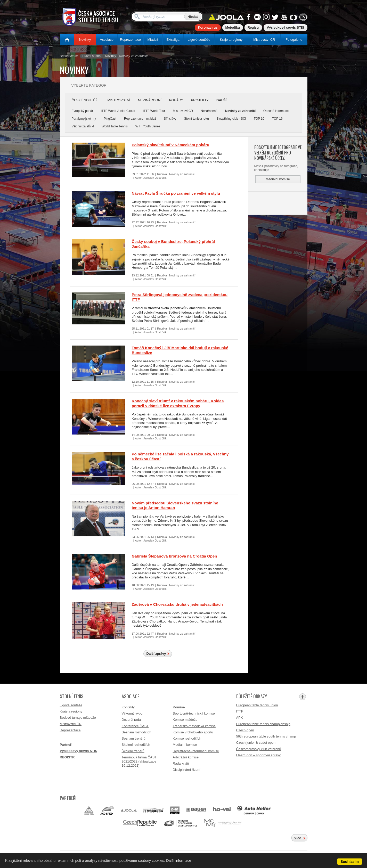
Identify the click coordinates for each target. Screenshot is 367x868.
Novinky (85, 40)
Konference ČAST (135, 726)
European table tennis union (257, 705)
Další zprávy (156, 654)
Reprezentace (130, 40)
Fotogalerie (294, 40)
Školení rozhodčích (136, 745)
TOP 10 (259, 119)
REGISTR (67, 757)
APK (240, 718)
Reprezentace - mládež (140, 119)
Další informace (179, 861)
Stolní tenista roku (197, 119)
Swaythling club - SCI (231, 119)
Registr (253, 27)
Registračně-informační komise (196, 751)
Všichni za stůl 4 (83, 126)
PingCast (110, 119)
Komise (179, 707)
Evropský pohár (82, 111)
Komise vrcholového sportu (193, 732)
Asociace (107, 40)
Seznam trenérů (134, 738)
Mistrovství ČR (264, 40)
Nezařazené (209, 111)
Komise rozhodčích (187, 738)
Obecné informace (276, 111)
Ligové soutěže (199, 40)
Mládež (153, 40)
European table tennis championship (263, 724)
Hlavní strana (92, 56)
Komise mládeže (185, 720)
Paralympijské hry (84, 119)
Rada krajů (181, 763)
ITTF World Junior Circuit (118, 111)
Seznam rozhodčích (137, 732)
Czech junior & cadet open (256, 743)
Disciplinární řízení (187, 770)
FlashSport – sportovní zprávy (259, 755)
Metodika (233, 27)
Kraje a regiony (231, 40)
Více (298, 838)
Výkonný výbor (133, 713)
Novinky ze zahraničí (240, 111)
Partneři (66, 745)
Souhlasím (350, 862)
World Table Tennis (115, 126)
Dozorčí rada (131, 720)
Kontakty (128, 707)
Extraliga (173, 40)
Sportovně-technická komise (194, 713)
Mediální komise (278, 179)
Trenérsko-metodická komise (194, 726)
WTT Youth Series (148, 126)
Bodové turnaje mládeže (78, 718)
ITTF (240, 711)
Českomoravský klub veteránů (259, 749)
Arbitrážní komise (186, 757)
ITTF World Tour (154, 111)
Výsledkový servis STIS (285, 27)
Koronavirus (208, 27)
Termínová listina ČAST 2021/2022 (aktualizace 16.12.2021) (139, 761)
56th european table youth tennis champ (266, 736)
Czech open (245, 730)
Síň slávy (170, 119)
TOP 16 (277, 119)
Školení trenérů (133, 751)
